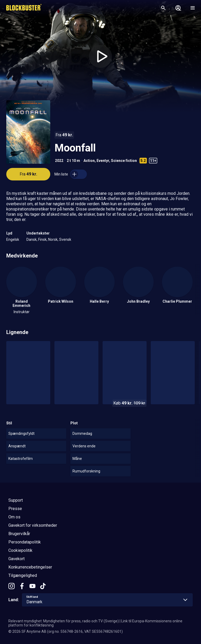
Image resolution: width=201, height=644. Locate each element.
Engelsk (13, 239)
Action (89, 161)
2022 (59, 161)
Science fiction (124, 161)
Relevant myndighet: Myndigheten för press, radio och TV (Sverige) (64, 621)
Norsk (53, 239)
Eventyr (103, 161)
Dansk (32, 239)
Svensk (65, 239)
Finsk (42, 239)
